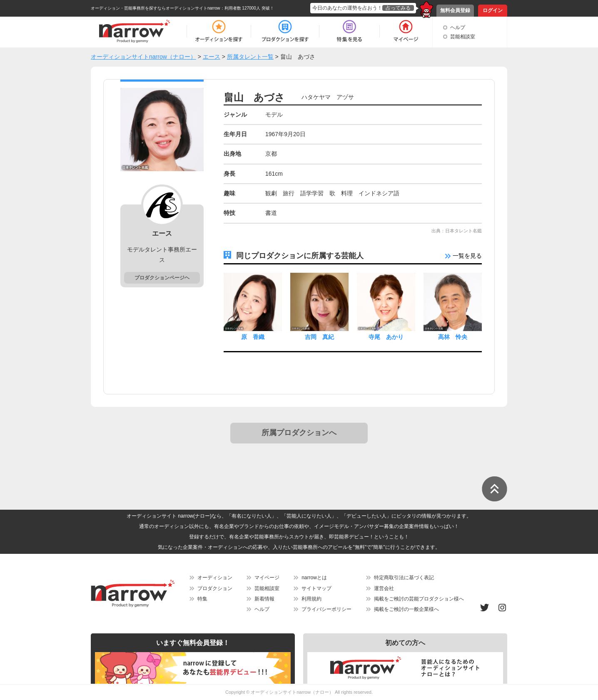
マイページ (267, 578)
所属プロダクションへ (299, 433)
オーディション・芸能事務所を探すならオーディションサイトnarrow (156, 8)
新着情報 (264, 599)
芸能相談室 (463, 37)
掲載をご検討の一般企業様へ (406, 609)
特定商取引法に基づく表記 (404, 578)
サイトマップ (316, 588)
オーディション (215, 578)
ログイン (493, 10)
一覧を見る (463, 256)
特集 (202, 599)
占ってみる (398, 8)
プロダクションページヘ (162, 278)
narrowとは (314, 578)
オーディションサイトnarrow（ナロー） (292, 692)
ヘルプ (458, 27)
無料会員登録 (455, 10)
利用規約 (311, 599)
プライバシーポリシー (326, 609)
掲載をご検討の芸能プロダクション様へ (419, 599)
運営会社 (384, 588)
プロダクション (215, 588)
